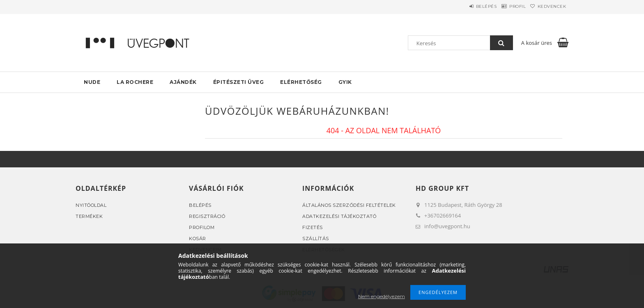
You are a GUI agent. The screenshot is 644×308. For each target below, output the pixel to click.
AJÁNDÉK (183, 82)
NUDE (92, 82)
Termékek (89, 216)
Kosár (198, 239)
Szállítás (316, 239)
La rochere (135, 82)
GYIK (345, 82)
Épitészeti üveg (239, 82)
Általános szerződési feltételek (349, 205)
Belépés (467, 6)
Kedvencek (548, 6)
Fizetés (313, 227)
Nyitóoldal (91, 205)
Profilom (202, 227)
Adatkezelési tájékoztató (339, 216)
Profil (506, 6)
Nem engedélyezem (382, 296)
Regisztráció (207, 216)
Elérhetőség (301, 82)
